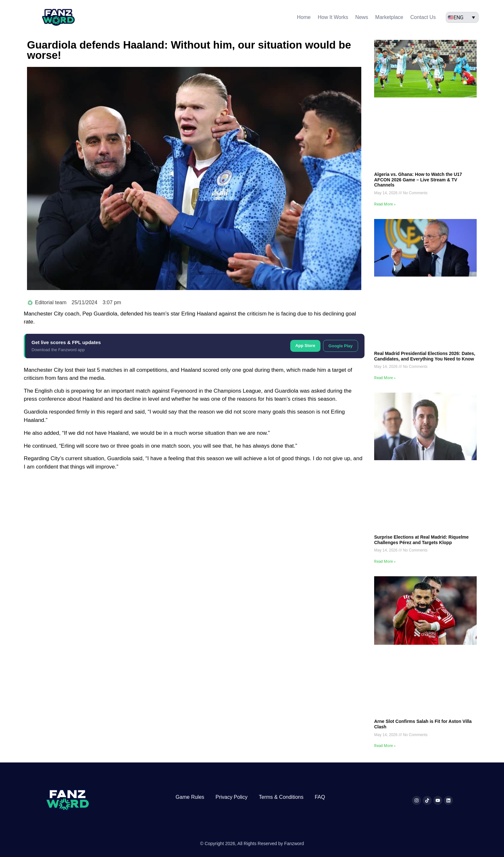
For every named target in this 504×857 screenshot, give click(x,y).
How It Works (333, 17)
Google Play (341, 346)
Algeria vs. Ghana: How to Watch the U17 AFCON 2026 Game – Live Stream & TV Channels (418, 180)
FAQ (320, 797)
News (362, 17)
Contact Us (423, 17)
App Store (305, 346)
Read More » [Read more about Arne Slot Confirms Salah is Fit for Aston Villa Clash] (385, 746)
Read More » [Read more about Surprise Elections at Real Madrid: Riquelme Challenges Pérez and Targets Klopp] (385, 561)
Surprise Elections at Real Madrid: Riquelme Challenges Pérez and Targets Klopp (421, 540)
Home (304, 17)
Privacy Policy (231, 797)
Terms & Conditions (281, 797)
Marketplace (389, 17)
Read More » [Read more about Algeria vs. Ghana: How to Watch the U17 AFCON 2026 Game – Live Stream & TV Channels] (385, 204)
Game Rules (190, 797)
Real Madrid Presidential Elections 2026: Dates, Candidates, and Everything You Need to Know (425, 356)
